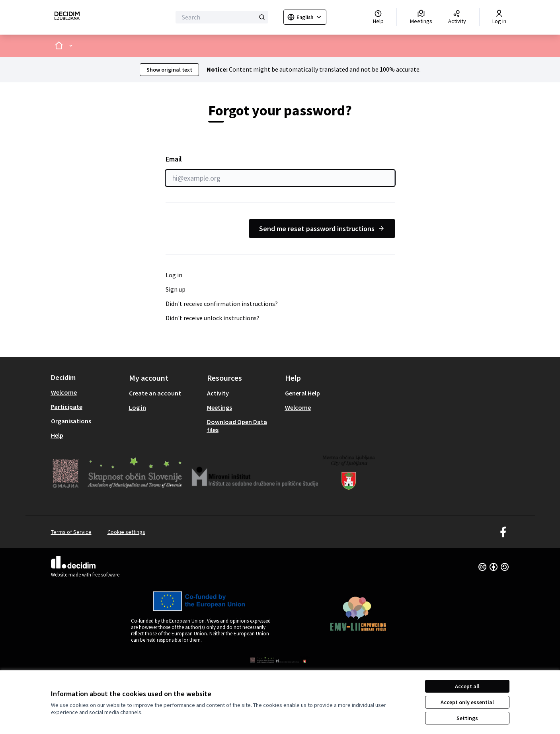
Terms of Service (71, 532)
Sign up (176, 289)
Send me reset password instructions (322, 229)
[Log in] (499, 17)
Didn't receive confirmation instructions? (222, 304)
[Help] (378, 17)
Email (280, 170)
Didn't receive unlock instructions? (213, 318)
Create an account (155, 393)
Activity (218, 393)
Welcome (64, 392)
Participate (67, 407)
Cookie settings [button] (126, 532)
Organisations (71, 421)
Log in (174, 275)
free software (106, 575)
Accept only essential (467, 702)
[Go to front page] (67, 17)
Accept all (467, 686)
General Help (302, 393)
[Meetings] (421, 17)
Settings (467, 718)
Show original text (169, 70)
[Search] (222, 17)
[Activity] (457, 17)
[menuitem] (87, 392)
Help (57, 435)
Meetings (220, 407)
